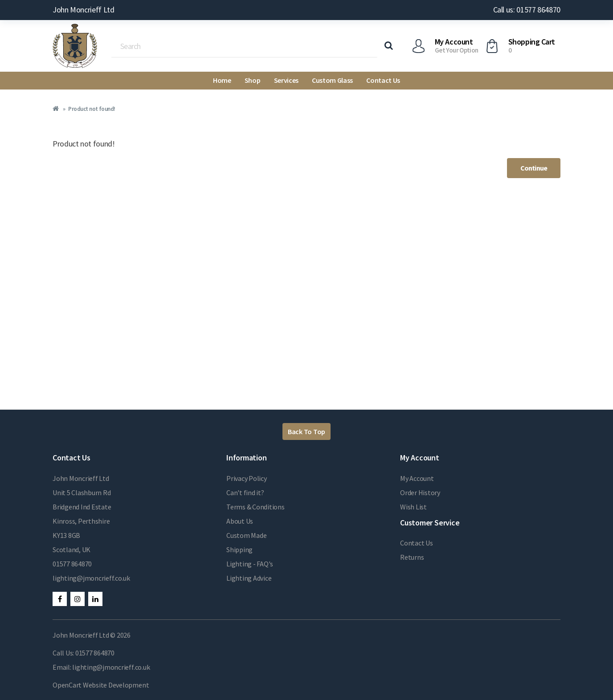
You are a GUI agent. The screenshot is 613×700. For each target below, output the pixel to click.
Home (222, 80)
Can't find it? (245, 492)
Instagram (78, 599)
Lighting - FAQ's (250, 564)
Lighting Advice (249, 578)
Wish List (413, 507)
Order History (420, 492)
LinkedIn (95, 599)
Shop (253, 80)
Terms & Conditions (255, 507)
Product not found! (92, 109)
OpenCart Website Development (101, 685)
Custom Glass (332, 80)
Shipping (239, 549)
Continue (534, 168)
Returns (412, 557)
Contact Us (383, 80)
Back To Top (306, 431)
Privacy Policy (247, 478)
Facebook (60, 599)
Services (286, 80)
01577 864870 (72, 564)
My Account (417, 478)
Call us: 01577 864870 (527, 10)
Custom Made (246, 535)
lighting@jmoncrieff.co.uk (91, 578)
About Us (240, 521)
